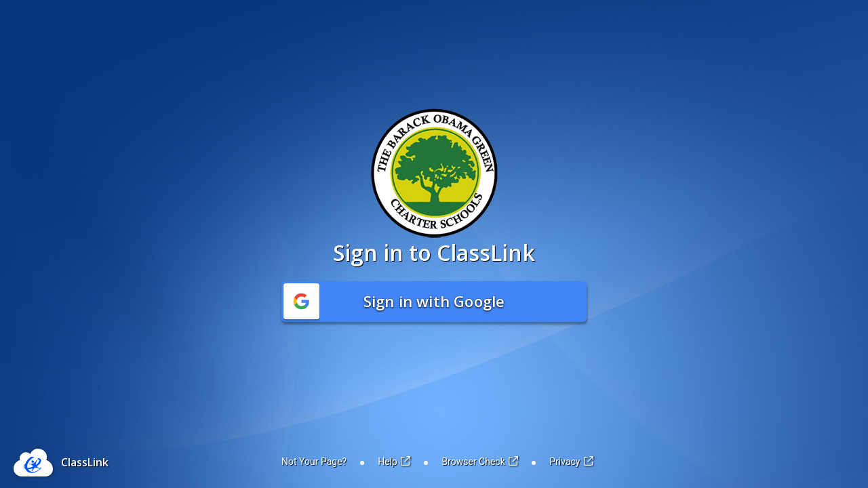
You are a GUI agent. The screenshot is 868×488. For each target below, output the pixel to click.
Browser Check (480, 462)
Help (394, 462)
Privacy (571, 462)
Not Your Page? (314, 462)
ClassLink (85, 462)
